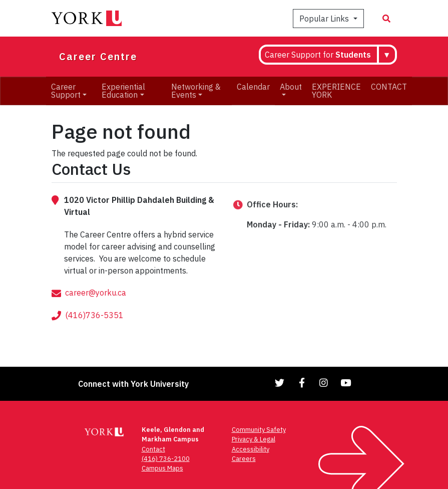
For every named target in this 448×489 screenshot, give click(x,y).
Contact (153, 449)
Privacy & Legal (254, 439)
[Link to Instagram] (324, 383)
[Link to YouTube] (346, 383)
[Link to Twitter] (280, 383)
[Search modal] (386, 19)
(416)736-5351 (94, 327)
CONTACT (389, 87)
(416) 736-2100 (166, 459)
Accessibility (251, 449)
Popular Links (325, 19)
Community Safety (259, 430)
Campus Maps (162, 468)
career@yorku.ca (96, 304)
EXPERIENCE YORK (336, 91)
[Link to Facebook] (302, 383)
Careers (244, 459)
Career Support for (318, 55)
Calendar (253, 87)
